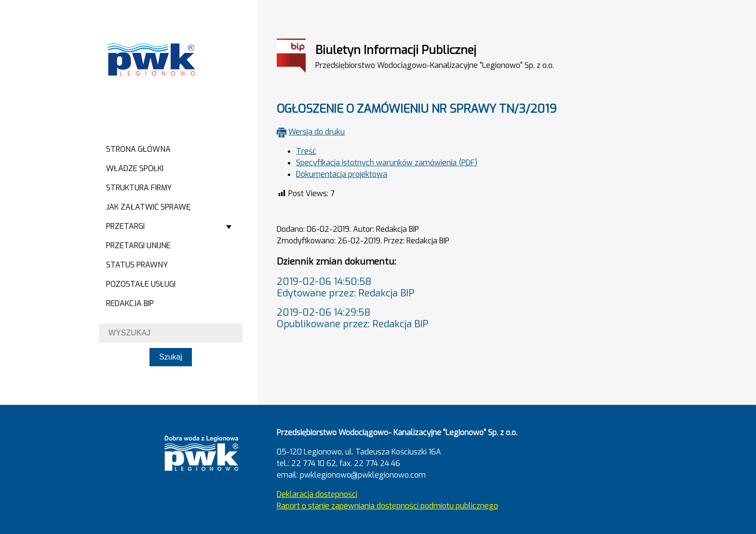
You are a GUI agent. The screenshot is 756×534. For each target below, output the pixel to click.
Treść (306, 151)
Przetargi (125, 226)
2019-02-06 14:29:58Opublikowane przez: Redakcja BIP (352, 318)
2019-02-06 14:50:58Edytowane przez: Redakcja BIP (345, 287)
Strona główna (138, 149)
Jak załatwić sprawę (148, 207)
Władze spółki (135, 168)
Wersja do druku (317, 132)
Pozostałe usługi (141, 284)
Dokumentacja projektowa (342, 174)
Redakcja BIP (130, 303)
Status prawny (137, 265)
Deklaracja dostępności (317, 494)
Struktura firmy (139, 188)
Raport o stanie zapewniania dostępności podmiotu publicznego (387, 506)
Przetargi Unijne (138, 246)
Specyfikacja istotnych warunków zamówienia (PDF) (387, 163)
